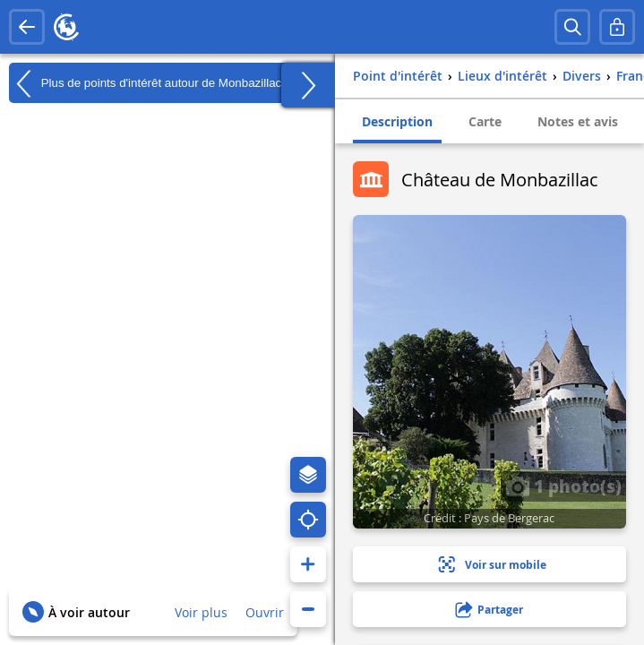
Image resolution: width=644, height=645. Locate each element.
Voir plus (201, 612)
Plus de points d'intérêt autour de (145, 83)
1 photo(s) (563, 486)
